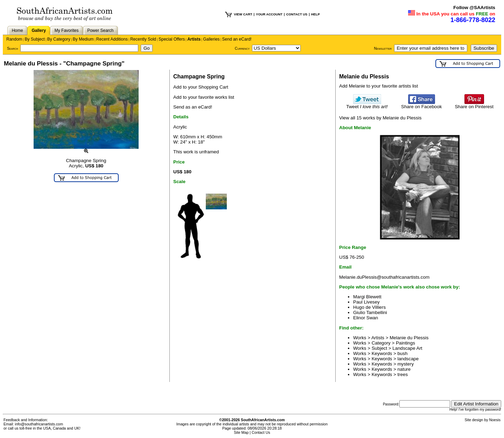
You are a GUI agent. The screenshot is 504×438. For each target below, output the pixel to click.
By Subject (34, 39)
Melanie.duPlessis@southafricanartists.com (384, 277)
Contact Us (261, 432)
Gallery (39, 30)
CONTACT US (297, 14)
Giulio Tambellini (370, 312)
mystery (405, 364)
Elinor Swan (366, 318)
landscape (408, 359)
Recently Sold (143, 39)
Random (14, 39)
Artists (194, 39)
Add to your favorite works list (204, 97)
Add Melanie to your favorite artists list (379, 86)
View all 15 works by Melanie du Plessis (380, 118)
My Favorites (67, 30)
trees (402, 374)
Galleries (211, 39)
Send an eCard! (237, 39)
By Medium (83, 39)
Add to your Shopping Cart (201, 87)
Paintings (405, 343)
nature (404, 369)
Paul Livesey (366, 302)
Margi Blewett (367, 297)
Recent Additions (112, 39)
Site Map (241, 432)
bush (402, 353)
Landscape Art (407, 348)
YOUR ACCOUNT (269, 14)
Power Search (100, 30)
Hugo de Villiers (369, 307)
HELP (316, 14)
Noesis (495, 420)
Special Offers (172, 39)
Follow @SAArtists (474, 8)
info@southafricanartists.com (39, 424)
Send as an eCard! (193, 107)
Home (17, 30)
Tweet (367, 105)
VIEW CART (243, 14)
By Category (59, 39)
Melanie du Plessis (409, 338)
